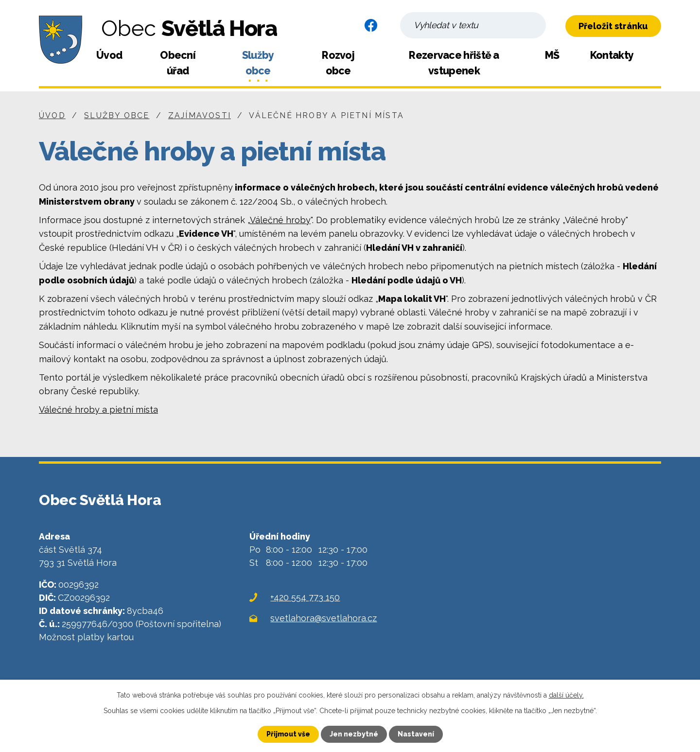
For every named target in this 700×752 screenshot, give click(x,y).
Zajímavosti (200, 115)
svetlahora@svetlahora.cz (324, 618)
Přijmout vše (288, 734)
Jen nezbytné (354, 734)
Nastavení (416, 734)
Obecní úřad (178, 63)
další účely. (566, 695)
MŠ (552, 55)
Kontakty (612, 55)
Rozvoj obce (338, 63)
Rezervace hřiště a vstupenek (454, 63)
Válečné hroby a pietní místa (98, 410)
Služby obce (258, 63)
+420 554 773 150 (305, 597)
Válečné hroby (280, 220)
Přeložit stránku (613, 26)
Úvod (109, 55)
